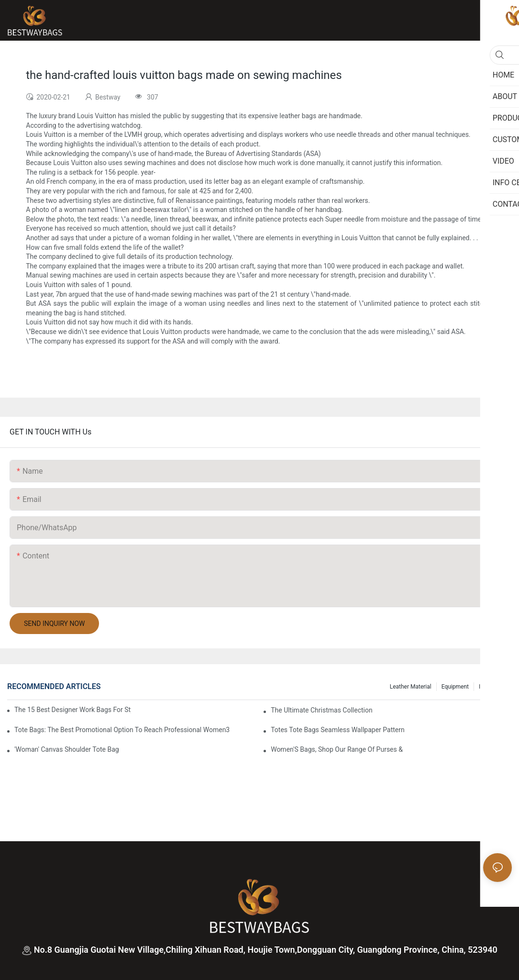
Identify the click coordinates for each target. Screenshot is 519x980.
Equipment (455, 687)
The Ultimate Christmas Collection (322, 710)
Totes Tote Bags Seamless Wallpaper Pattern (338, 730)
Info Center (493, 687)
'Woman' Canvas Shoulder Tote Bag (67, 749)
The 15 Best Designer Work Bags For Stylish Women (73, 710)
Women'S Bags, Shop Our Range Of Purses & (337, 749)
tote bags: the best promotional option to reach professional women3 (122, 730)
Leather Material (411, 687)
